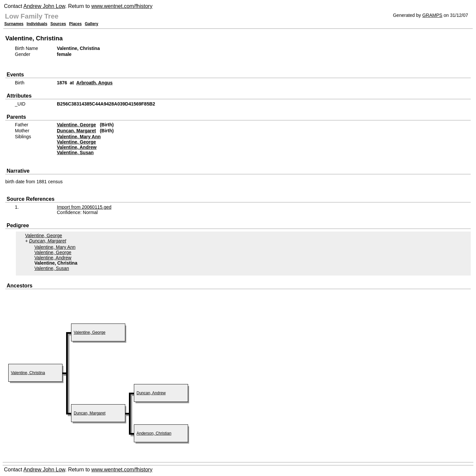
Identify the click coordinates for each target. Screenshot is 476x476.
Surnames (14, 24)
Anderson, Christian (154, 433)
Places (75, 24)
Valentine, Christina (28, 373)
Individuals (37, 24)
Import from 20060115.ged (84, 207)
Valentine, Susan (75, 152)
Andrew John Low (44, 6)
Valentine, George (76, 125)
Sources (58, 24)
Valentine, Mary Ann (79, 137)
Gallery (92, 24)
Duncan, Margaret (76, 131)
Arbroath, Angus (95, 83)
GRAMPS (432, 15)
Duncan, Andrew (151, 393)
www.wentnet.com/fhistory (122, 6)
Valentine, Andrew (77, 147)
